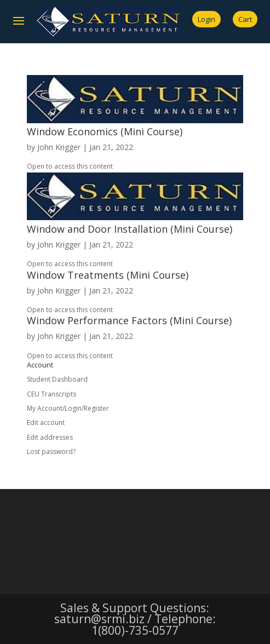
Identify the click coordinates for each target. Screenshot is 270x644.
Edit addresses (50, 437)
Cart (245, 19)
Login (206, 19)
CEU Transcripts (51, 394)
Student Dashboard (57, 379)
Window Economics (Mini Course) (105, 131)
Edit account (46, 422)
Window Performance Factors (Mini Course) (129, 320)
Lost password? (51, 452)
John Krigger (59, 147)
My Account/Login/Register (68, 408)
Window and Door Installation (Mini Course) (130, 229)
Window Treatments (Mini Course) (108, 275)
